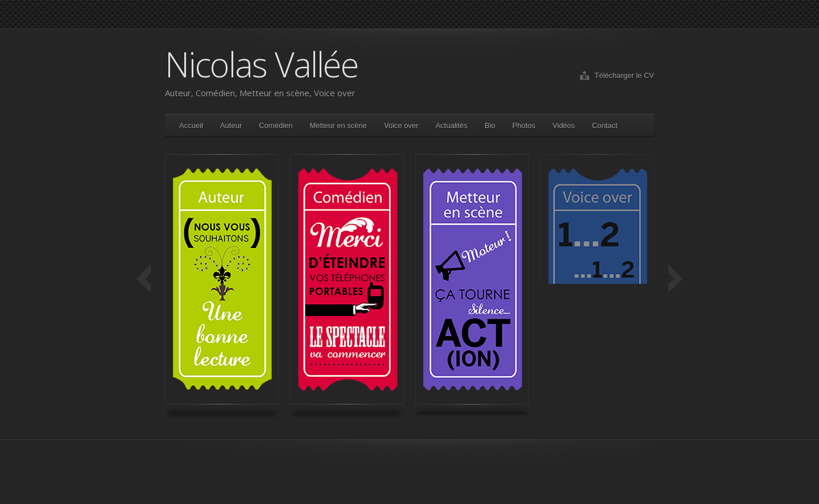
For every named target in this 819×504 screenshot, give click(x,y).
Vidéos (564, 125)
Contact (605, 125)
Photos (524, 125)
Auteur (231, 125)
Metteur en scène (338, 125)
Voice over (401, 125)
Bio (490, 125)
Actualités (452, 125)
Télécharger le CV (624, 75)
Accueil (191, 125)
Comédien (276, 125)
